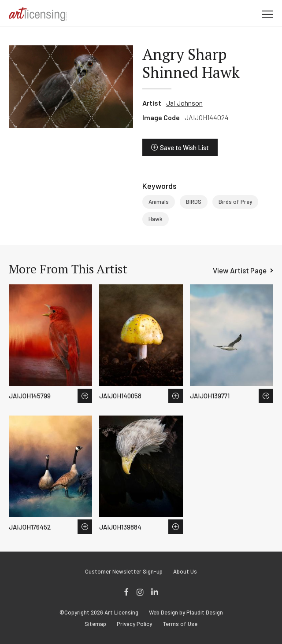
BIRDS (194, 202)
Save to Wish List (184, 147)
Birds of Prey (235, 202)
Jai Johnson (184, 103)
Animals (159, 202)
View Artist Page (240, 270)
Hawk (156, 219)
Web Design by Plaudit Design (186, 613)
